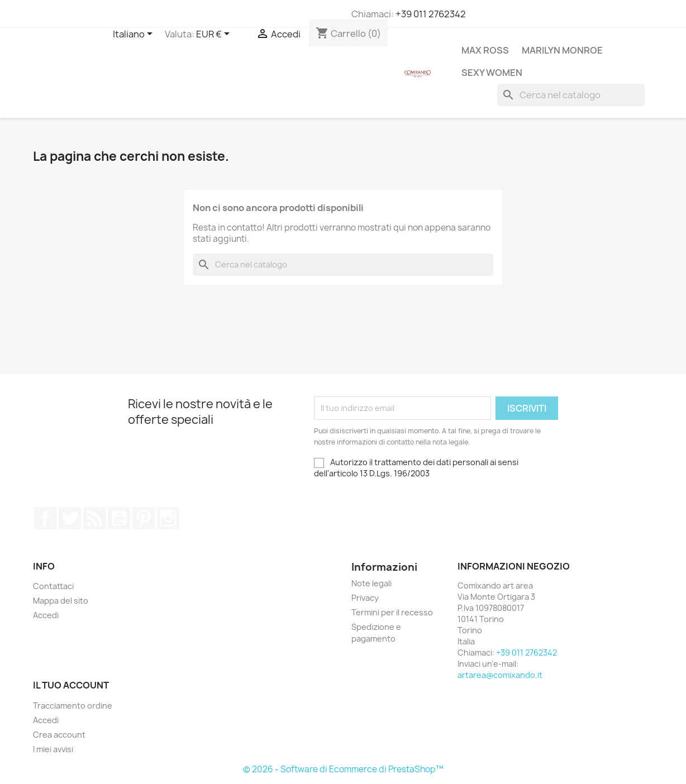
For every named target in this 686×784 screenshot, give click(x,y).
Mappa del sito (61, 601)
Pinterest (144, 518)
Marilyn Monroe (562, 50)
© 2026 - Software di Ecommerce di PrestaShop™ (343, 769)
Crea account (59, 735)
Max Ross (485, 50)
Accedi (46, 615)
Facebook (45, 518)
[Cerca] (571, 95)
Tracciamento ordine (73, 706)
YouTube (119, 518)
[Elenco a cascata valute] (215, 35)
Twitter (70, 518)
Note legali (371, 583)
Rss (94, 518)
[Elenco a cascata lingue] (135, 35)
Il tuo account (71, 685)
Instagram (168, 518)
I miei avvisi (53, 749)
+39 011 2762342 (431, 14)
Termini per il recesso (392, 612)
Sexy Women (492, 73)
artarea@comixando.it (500, 675)
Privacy (365, 598)
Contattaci (53, 586)
